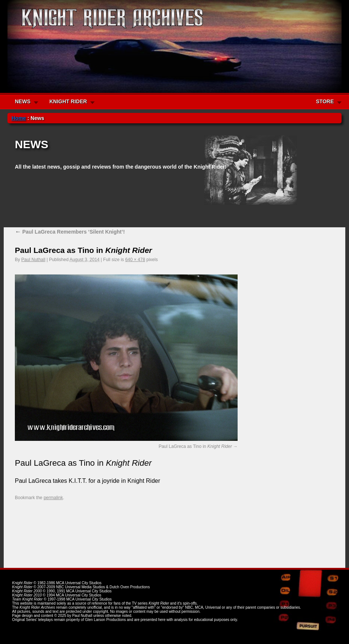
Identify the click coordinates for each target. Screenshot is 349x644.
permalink (53, 498)
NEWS (23, 101)
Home (19, 118)
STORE (325, 101)
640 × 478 (135, 260)
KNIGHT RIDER (68, 101)
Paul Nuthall (33, 260)
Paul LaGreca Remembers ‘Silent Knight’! (70, 232)
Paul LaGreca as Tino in (195, 446)
